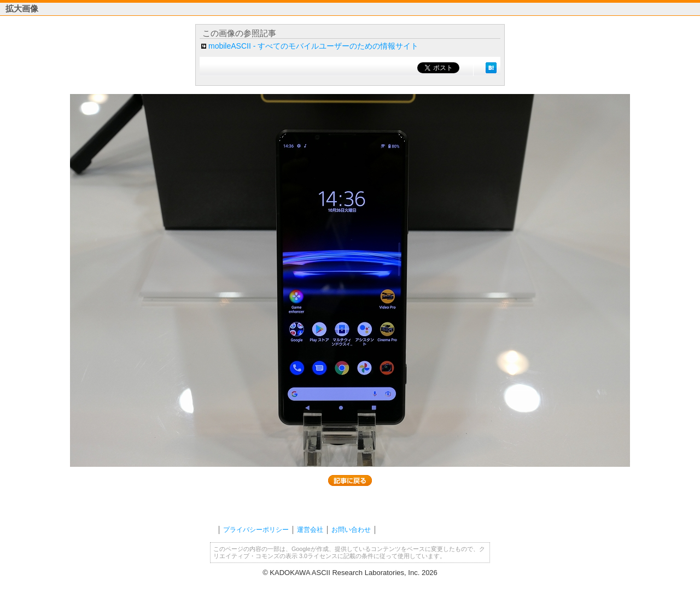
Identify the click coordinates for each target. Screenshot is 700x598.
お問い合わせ (351, 530)
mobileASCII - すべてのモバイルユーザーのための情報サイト (313, 46)
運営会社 (310, 530)
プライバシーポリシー (256, 530)
